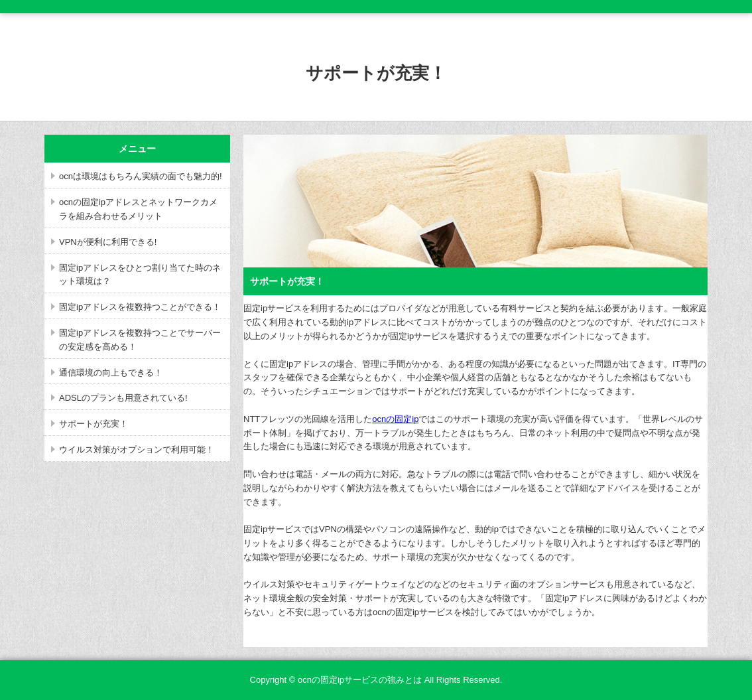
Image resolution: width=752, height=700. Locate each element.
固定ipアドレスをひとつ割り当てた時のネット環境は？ (140, 275)
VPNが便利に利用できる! (108, 242)
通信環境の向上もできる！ (111, 373)
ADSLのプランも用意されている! (123, 398)
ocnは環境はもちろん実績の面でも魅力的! (141, 176)
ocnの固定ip (395, 419)
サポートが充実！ (94, 424)
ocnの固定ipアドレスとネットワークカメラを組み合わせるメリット (138, 209)
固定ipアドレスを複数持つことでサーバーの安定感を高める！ (140, 340)
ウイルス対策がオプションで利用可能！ (137, 450)
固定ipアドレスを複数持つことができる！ (140, 307)
